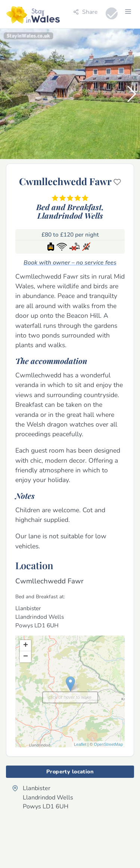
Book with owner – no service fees (70, 263)
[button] (131, 94)
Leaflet (80, 744)
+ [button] (26, 646)
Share (85, 12)
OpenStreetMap (108, 744)
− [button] (26, 657)
